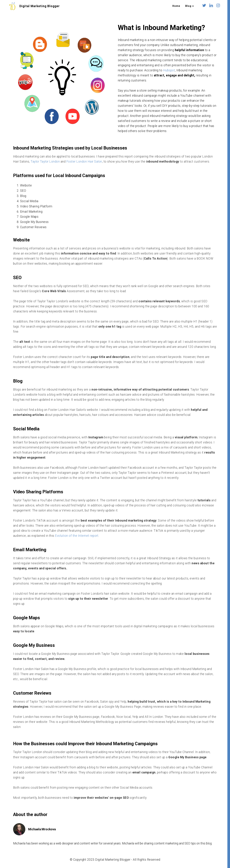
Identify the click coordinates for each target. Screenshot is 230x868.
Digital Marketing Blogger (40, 6)
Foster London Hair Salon (84, 162)
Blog (188, 6)
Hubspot (169, 70)
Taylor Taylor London (45, 162)
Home (176, 6)
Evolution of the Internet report (77, 536)
